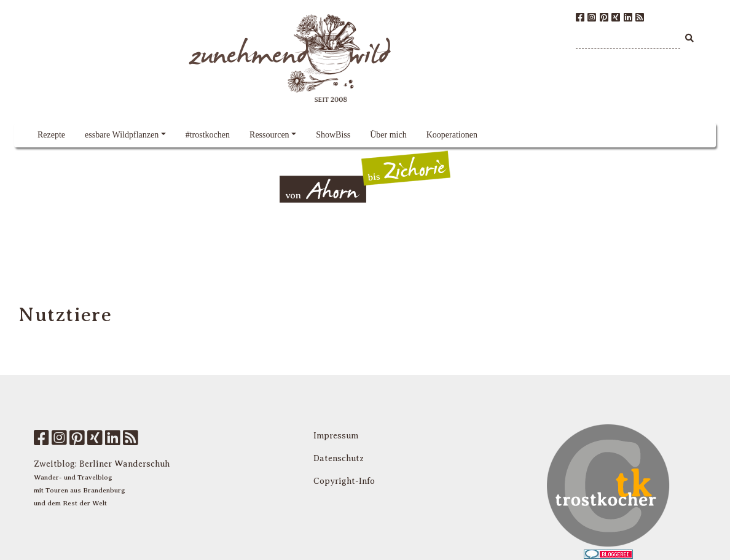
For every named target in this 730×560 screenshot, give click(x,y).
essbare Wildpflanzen (122, 135)
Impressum (336, 436)
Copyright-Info (344, 481)
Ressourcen (269, 135)
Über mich (388, 135)
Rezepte (51, 135)
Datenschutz (339, 458)
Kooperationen (452, 135)
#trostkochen (208, 135)
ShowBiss (333, 135)
